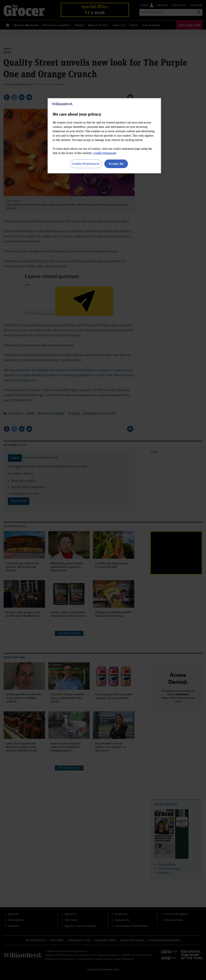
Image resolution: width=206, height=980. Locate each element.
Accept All (116, 164)
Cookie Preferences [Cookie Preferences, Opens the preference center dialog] (86, 164)
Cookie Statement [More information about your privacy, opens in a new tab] (105, 153)
